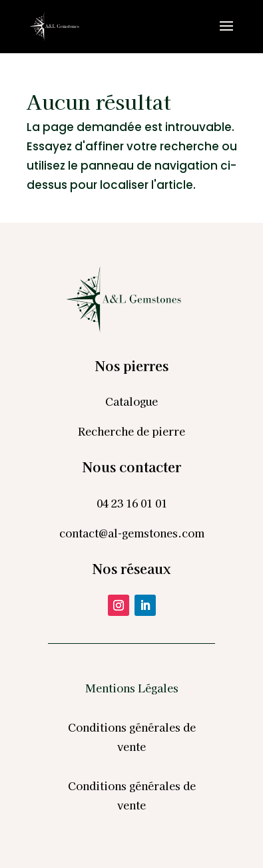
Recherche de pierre (131, 431)
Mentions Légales (132, 688)
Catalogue (131, 401)
